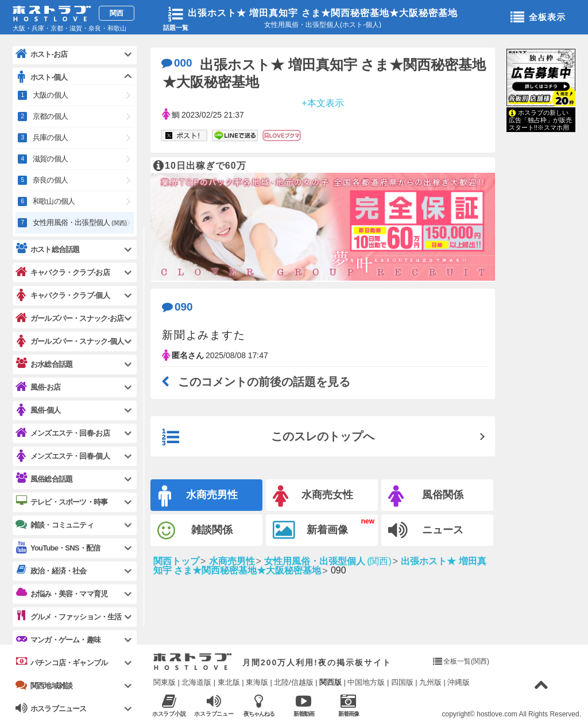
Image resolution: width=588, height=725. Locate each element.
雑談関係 (195, 531)
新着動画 (303, 705)
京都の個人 (50, 116)
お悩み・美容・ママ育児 (61, 594)
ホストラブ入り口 (193, 662)
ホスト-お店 (42, 54)
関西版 (330, 682)
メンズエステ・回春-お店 (63, 433)
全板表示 (538, 18)
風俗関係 (426, 496)
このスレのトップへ (268, 437)
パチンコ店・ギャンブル (61, 662)
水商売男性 (198, 496)
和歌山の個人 (54, 201)
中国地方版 (366, 682)
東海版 (257, 682)
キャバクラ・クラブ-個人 (63, 295)
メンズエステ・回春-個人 (63, 456)
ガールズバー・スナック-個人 (69, 341)
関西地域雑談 (44, 685)
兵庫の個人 (50, 137)
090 (177, 307)
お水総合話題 (44, 364)
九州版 (430, 682)
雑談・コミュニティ (55, 525)
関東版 (165, 682)
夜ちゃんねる (259, 705)
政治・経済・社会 (51, 571)
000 (177, 63)
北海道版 (196, 682)
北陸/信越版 (294, 682)
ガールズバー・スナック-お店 (69, 318)
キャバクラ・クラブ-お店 (63, 272)
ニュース (426, 530)
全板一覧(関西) (466, 661)
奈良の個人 (50, 180)
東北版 (229, 682)
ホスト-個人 (42, 77)
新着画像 (310, 530)
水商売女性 (313, 496)
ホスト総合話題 (47, 249)
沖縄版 (459, 682)
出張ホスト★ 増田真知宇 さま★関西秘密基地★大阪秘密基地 (323, 13)
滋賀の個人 (50, 159)
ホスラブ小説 (169, 705)
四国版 (402, 682)
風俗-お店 (38, 387)
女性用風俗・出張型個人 (80, 222)
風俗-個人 (38, 410)
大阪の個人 (50, 95)
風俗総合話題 (44, 479)
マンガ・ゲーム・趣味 (58, 639)
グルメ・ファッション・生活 (69, 617)
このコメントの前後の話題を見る (256, 382)
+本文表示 (322, 102)
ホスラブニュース (214, 705)
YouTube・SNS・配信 (58, 548)
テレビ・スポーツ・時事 (61, 502)
